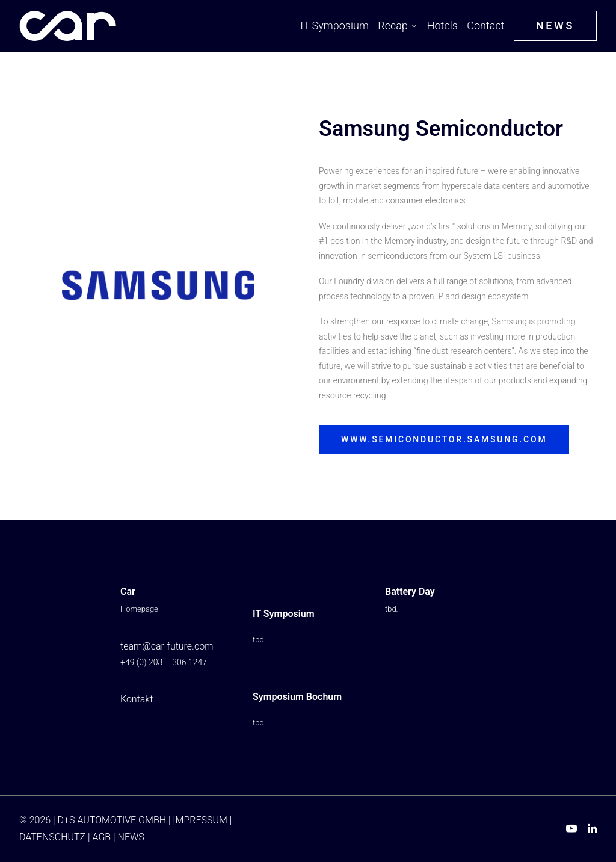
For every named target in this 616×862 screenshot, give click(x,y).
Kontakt (137, 699)
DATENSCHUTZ (52, 837)
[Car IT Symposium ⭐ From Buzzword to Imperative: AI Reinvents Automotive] (68, 26)
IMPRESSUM (200, 820)
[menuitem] (336, 26)
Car (128, 591)
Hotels (442, 26)
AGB (102, 837)
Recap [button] (398, 26)
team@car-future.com (167, 646)
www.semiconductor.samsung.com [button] (444, 439)
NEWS (131, 837)
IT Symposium (334, 26)
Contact (485, 26)
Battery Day (410, 591)
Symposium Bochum (297, 697)
